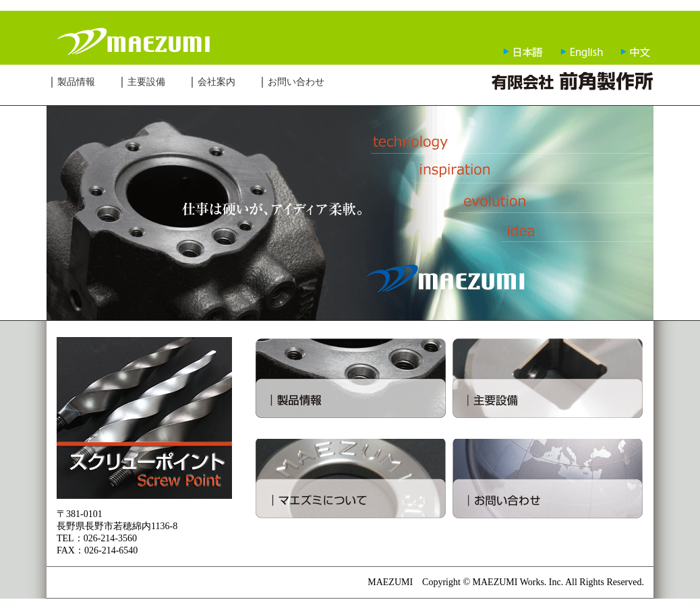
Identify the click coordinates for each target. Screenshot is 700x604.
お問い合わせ (296, 82)
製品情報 (76, 82)
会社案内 (216, 82)
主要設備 (146, 82)
